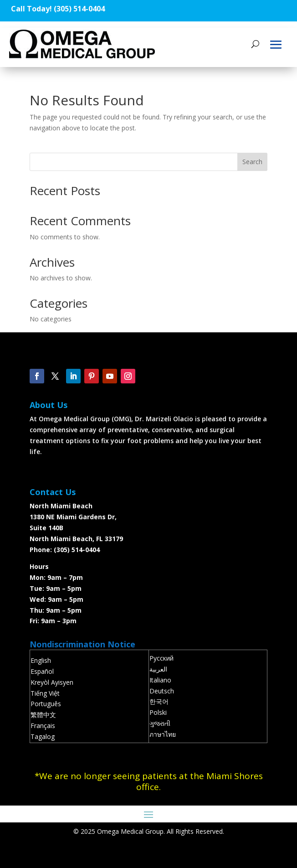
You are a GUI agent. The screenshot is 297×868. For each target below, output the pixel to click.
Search (252, 162)
